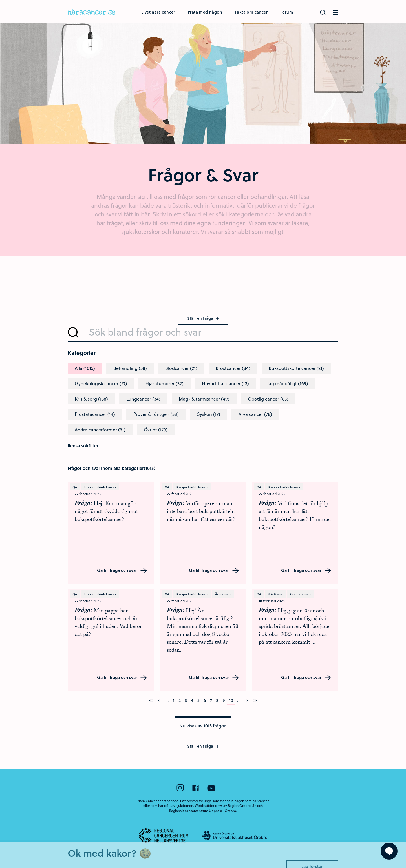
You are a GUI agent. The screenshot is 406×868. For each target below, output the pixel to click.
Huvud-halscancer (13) (225, 383)
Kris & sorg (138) (91, 399)
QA (75, 487)
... (239, 700)
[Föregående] (159, 700)
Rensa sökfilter (83, 446)
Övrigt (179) (156, 429)
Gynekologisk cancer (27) (101, 383)
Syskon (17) (209, 414)
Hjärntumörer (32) (165, 383)
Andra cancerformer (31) (100, 429)
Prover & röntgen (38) (156, 414)
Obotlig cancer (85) (268, 399)
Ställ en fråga (203, 318)
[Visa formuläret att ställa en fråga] (389, 851)
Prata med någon (205, 12)
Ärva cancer (223, 594)
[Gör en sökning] (323, 12)
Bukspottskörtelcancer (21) (296, 368)
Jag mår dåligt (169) (288, 383)
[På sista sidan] (255, 700)
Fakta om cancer (251, 12)
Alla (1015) (85, 368)
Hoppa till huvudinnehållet (0, 0)
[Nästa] (247, 700)
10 (231, 700)
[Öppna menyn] (336, 12)
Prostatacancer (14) (95, 414)
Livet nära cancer (158, 12)
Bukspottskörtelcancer (100, 487)
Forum (287, 12)
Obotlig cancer (301, 594)
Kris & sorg (276, 594)
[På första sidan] (151, 700)
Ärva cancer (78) (255, 414)
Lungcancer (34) (143, 399)
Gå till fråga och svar (122, 571)
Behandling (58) (130, 368)
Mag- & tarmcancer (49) (204, 399)
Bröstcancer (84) (233, 368)
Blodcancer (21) (181, 368)
